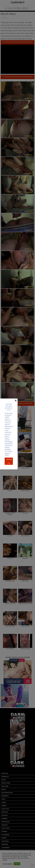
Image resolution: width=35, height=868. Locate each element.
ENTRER (9, 459)
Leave (9, 463)
